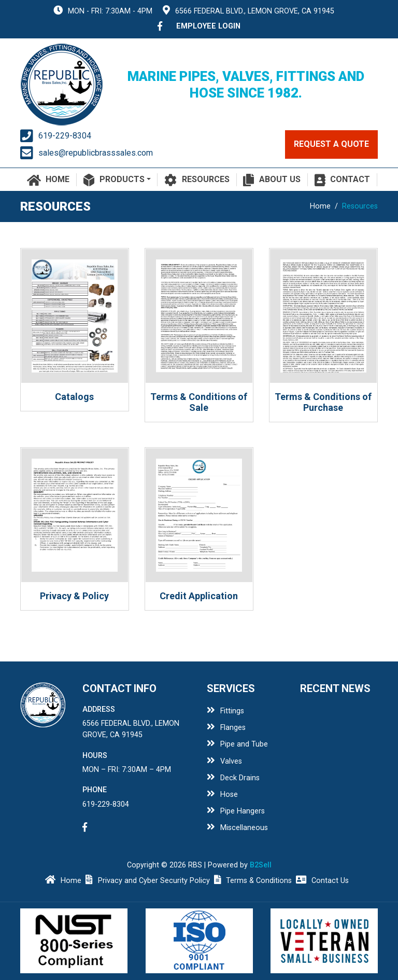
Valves (224, 761)
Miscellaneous (237, 828)
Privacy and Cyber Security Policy (148, 881)
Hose (222, 795)
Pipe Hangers (236, 811)
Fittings (225, 711)
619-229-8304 (65, 136)
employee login (208, 26)
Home (48, 180)
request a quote (331, 144)
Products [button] (114, 180)
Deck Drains (233, 778)
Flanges (226, 728)
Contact (343, 180)
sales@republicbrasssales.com (96, 153)
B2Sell (261, 865)
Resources (197, 180)
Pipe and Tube (237, 744)
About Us (272, 180)
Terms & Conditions (253, 881)
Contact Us (322, 881)
